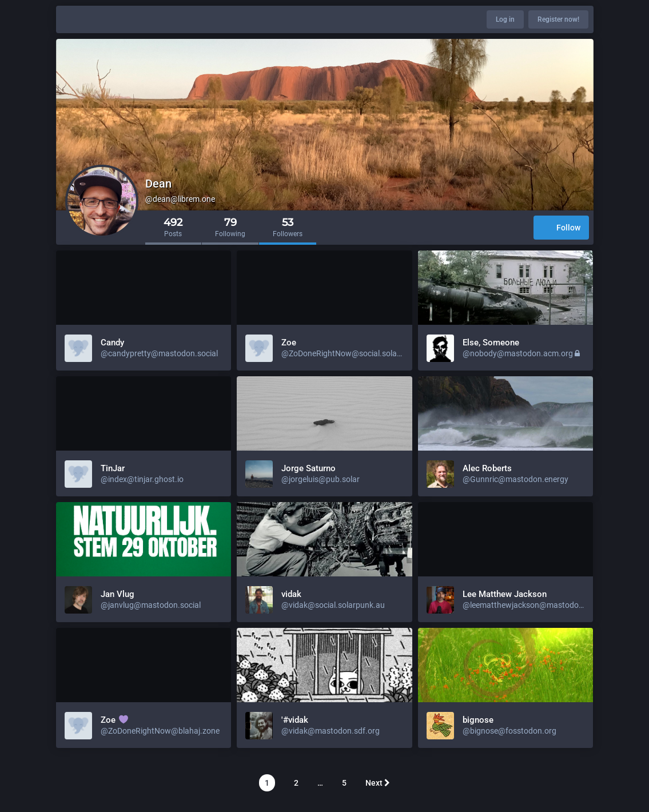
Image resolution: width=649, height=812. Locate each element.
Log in (505, 19)
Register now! (558, 19)
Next (378, 783)
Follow (561, 228)
